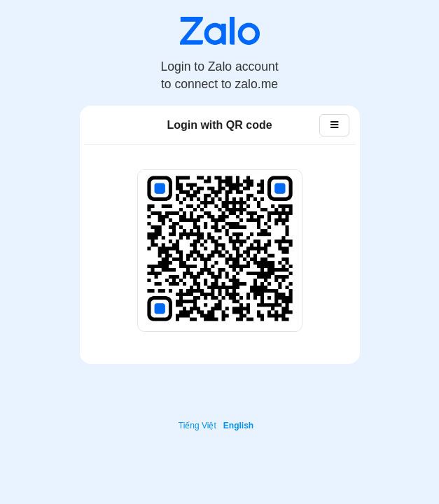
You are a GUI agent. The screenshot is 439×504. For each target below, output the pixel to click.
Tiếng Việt (197, 426)
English (238, 426)
